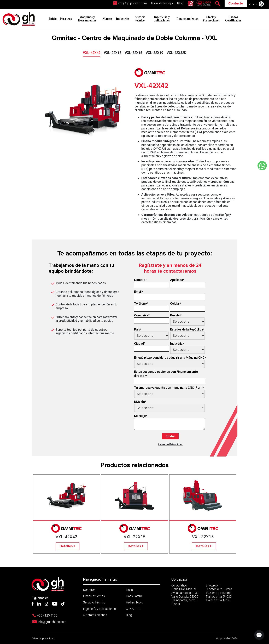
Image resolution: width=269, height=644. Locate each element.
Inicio (53, 19)
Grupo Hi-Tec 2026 (227, 639)
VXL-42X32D (176, 53)
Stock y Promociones (211, 19)
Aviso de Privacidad (170, 444)
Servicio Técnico (94, 602)
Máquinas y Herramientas (87, 19)
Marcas (108, 19)
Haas (129, 590)
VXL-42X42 (92, 53)
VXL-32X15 (133, 53)
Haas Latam (134, 596)
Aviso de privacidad (43, 639)
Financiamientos (187, 19)
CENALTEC (133, 609)
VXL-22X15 (113, 53)
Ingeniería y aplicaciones (162, 19)
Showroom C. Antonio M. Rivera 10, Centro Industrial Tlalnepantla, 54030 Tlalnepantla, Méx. (219, 593)
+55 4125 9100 (47, 615)
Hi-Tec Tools (134, 602)
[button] (259, 635)
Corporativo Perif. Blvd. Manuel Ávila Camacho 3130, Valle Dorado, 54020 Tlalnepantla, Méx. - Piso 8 (185, 595)
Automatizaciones (95, 615)
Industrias (123, 19)
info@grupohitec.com (133, 3)
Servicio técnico (140, 19)
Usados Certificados (233, 19)
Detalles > (68, 546)
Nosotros (66, 19)
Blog (180, 3)
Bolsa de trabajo (162, 3)
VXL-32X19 (154, 53)
